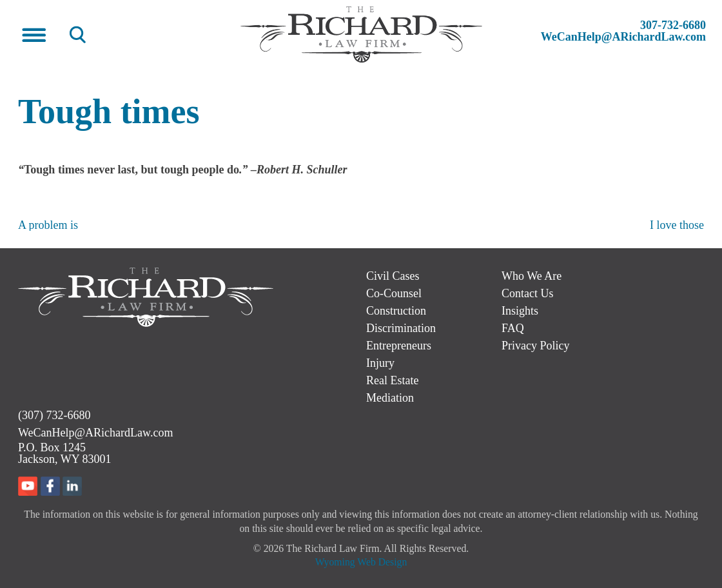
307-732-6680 (673, 25)
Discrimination (401, 328)
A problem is (48, 225)
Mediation (390, 398)
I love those (677, 225)
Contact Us (528, 293)
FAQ (513, 328)
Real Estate (392, 380)
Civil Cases (393, 276)
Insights (520, 311)
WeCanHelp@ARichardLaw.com (623, 37)
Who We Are (532, 276)
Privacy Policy (536, 346)
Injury (380, 363)
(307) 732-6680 (54, 415)
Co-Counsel (394, 293)
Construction (396, 311)
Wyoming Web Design (361, 562)
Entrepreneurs (399, 346)
